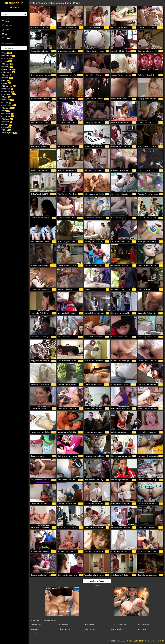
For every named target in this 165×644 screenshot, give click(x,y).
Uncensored (8, 69)
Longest (6, 38)
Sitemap (132, 641)
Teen (6, 53)
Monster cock (9, 105)
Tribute (6, 102)
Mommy (7, 67)
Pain (6, 80)
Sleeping (7, 64)
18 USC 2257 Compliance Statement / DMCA (150, 641)
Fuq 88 (34, 633)
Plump (6, 130)
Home (5, 21)
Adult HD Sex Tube (119, 625)
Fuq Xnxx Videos (118, 629)
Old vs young (9, 133)
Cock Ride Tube (91, 629)
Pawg (6, 83)
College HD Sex (64, 629)
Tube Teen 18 (63, 625)
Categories (7, 25)
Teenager (8, 116)
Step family (8, 94)
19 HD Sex (35, 629)
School (7, 58)
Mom (6, 127)
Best (5, 34)
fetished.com (36, 625)
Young (7, 61)
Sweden (6, 75)
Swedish (7, 122)
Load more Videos (97, 581)
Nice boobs (8, 72)
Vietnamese (8, 56)
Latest (5, 30)
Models (7, 125)
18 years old (9, 86)
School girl (8, 108)
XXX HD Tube (144, 629)
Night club (7, 89)
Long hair (7, 114)
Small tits (8, 100)
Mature (7, 78)
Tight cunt (8, 91)
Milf (6, 111)
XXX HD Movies (144, 625)
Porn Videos (89, 625)
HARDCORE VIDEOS (14, 5)
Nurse (6, 97)
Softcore (7, 119)
